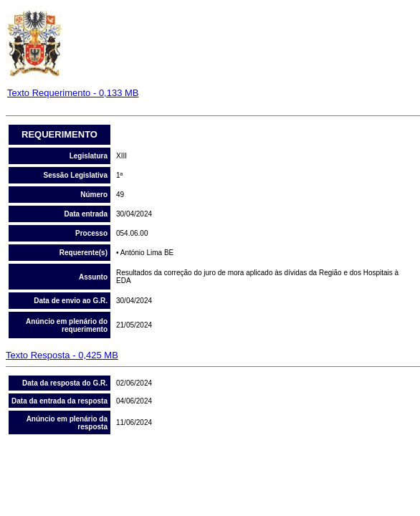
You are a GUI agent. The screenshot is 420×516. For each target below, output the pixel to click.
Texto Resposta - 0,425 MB (62, 355)
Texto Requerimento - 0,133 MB (73, 93)
